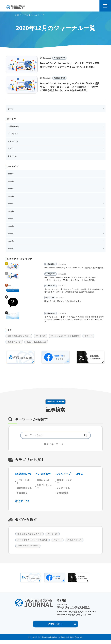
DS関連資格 (63, 496)
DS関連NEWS (24, 476)
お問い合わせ (56, 627)
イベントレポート (24, 484)
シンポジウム (63, 491)
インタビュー (43, 476)
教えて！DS (22, 504)
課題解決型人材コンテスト (20, 338)
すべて (10, 109)
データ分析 (42, 338)
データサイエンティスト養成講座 (68, 338)
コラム (79, 476)
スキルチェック (15, 344)
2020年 (35, 15)
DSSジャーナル (22, 15)
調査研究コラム (24, 491)
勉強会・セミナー (64, 484)
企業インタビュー (44, 489)
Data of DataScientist (38, 344)
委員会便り (22, 496)
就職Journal (43, 482)
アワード (93, 338)
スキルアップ (63, 476)
